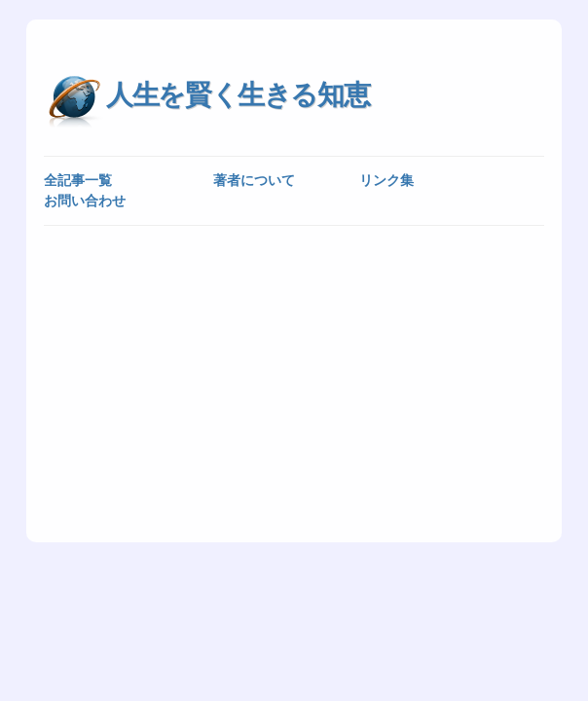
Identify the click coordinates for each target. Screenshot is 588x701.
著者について (254, 180)
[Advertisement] (294, 383)
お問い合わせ (85, 201)
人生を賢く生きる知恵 (238, 95)
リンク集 (386, 180)
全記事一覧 (78, 180)
